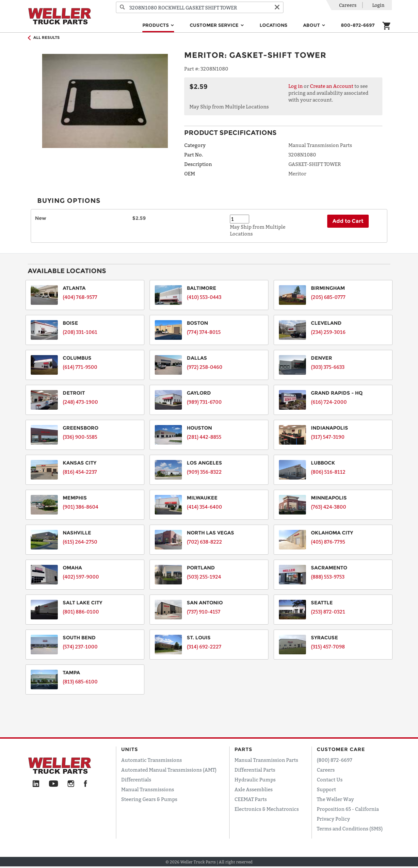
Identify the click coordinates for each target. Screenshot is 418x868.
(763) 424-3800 (329, 507)
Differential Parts (255, 770)
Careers (348, 5)
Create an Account (332, 86)
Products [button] (156, 25)
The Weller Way (335, 799)
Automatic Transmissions (152, 760)
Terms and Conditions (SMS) (350, 828)
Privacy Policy (333, 819)
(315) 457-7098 (328, 647)
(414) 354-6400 (204, 507)
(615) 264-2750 (80, 542)
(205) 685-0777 (328, 297)
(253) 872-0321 (328, 612)
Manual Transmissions (148, 789)
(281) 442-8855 (204, 437)
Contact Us (330, 779)
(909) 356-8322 (204, 472)
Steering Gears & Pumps (149, 799)
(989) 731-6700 (204, 402)
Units (130, 749)
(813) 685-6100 (80, 681)
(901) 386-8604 (80, 507)
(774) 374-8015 (204, 332)
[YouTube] (53, 784)
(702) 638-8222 (204, 542)
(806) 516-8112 (328, 472)
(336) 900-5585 (80, 437)
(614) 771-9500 (80, 367)
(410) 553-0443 (204, 297)
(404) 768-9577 (80, 297)
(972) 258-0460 (205, 367)
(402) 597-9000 (81, 577)
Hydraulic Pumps (255, 779)
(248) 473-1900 (80, 402)
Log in (296, 86)
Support (326, 789)
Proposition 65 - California (348, 809)
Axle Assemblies (254, 789)
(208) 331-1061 (80, 332)
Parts (243, 749)
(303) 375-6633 (328, 367)
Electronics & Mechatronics (267, 809)
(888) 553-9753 (328, 577)
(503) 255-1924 (204, 577)
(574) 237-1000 (80, 647)
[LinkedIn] (36, 784)
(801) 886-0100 (81, 612)
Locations (273, 25)
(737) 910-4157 (204, 612)
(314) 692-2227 (204, 647)
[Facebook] (85, 784)
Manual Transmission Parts (266, 760)
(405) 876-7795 (328, 542)
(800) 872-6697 (335, 760)
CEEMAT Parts (251, 799)
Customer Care (341, 749)
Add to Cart (348, 221)
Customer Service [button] (215, 25)
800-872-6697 (358, 25)
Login (378, 5)
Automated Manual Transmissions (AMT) (169, 770)
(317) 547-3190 (328, 437)
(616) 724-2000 (329, 402)
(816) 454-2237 (80, 472)
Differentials (136, 779)
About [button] (312, 25)
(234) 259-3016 (328, 332)
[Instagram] (71, 784)
